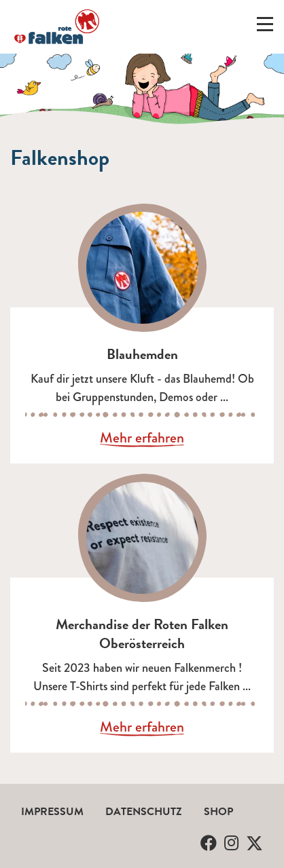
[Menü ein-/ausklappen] (265, 27)
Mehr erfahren (142, 438)
